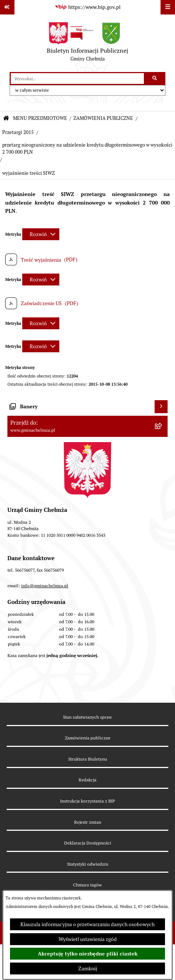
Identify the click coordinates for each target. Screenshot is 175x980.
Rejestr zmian (88, 822)
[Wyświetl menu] (168, 7)
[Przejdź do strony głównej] (87, 43)
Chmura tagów (87, 885)
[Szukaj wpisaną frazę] (155, 79)
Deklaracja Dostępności (88, 843)
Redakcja (87, 780)
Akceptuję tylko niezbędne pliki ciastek (88, 954)
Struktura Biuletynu (88, 759)
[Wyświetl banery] (161, 407)
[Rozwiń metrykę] (41, 234)
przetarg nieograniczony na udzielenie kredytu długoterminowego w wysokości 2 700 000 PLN (87, 148)
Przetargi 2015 (18, 132)
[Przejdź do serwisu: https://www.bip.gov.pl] (87, 7)
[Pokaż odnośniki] (7, 7)
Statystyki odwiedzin (88, 864)
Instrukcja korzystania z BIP (87, 801)
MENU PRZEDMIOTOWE (40, 118)
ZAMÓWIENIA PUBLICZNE (103, 118)
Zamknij (88, 968)
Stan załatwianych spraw (87, 717)
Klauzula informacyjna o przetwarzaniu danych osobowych (87, 924)
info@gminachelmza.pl (45, 586)
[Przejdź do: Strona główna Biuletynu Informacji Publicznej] (6, 119)
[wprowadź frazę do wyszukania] (77, 79)
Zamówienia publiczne (88, 738)
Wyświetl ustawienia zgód (88, 939)
